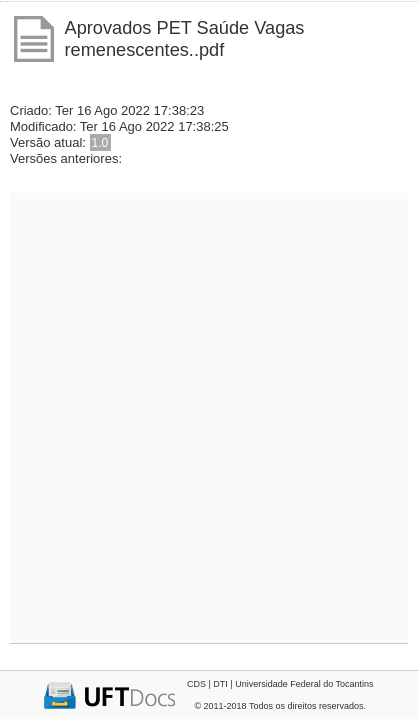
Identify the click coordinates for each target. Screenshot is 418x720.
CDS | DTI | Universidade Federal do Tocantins (280, 684)
